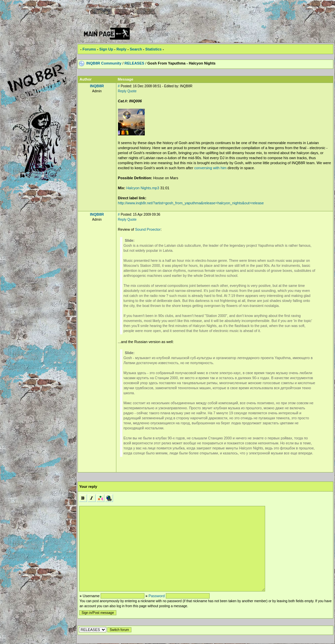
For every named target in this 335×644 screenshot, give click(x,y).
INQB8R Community (104, 63)
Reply (121, 49)
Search (136, 49)
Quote (132, 91)
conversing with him (210, 168)
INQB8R (97, 86)
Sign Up (106, 49)
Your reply (88, 487)
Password (156, 596)
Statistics (153, 49)
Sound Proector (148, 229)
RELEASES (134, 63)
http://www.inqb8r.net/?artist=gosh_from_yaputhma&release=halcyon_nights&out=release (191, 203)
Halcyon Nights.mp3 (142, 188)
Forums (89, 49)
